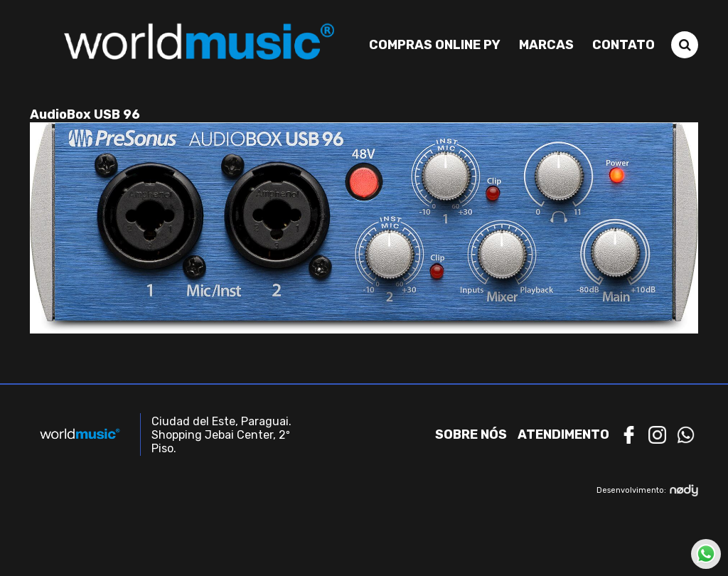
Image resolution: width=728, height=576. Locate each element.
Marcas (546, 45)
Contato (623, 45)
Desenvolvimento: (647, 490)
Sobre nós (471, 434)
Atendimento (563, 434)
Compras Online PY (435, 45)
